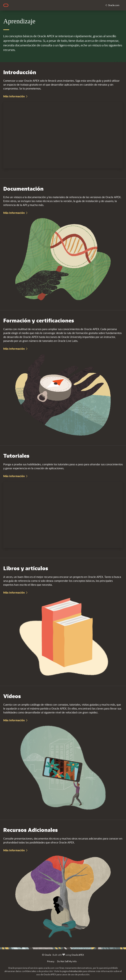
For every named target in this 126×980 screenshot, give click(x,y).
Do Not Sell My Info (67, 961)
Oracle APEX (78, 955)
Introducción (76, 971)
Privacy (51, 961)
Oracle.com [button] (114, 5)
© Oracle (47, 955)
